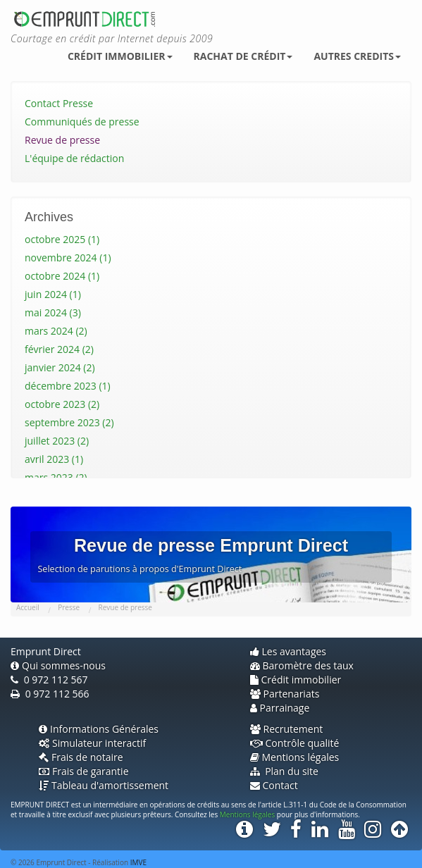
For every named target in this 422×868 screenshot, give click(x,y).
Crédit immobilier (120, 56)
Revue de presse (62, 140)
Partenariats (285, 694)
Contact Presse (59, 103)
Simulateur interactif (92, 743)
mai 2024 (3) (53, 312)
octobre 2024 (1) (62, 276)
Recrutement (287, 729)
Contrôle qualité (295, 743)
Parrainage (280, 708)
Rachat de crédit (243, 56)
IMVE (138, 862)
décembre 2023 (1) (68, 386)
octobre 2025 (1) (62, 239)
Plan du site (284, 771)
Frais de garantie (84, 771)
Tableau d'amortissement (104, 785)
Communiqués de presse (82, 122)
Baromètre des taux (302, 665)
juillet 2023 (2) (57, 441)
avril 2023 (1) (54, 459)
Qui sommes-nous (58, 665)
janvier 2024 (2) (60, 367)
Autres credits (357, 56)
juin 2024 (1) (53, 294)
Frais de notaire (81, 757)
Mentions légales (295, 757)
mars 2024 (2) (56, 331)
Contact (274, 785)
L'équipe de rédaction (74, 158)
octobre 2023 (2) (62, 404)
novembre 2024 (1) (68, 258)
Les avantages (288, 651)
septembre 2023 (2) (69, 422)
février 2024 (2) (59, 349)
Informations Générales (99, 729)
